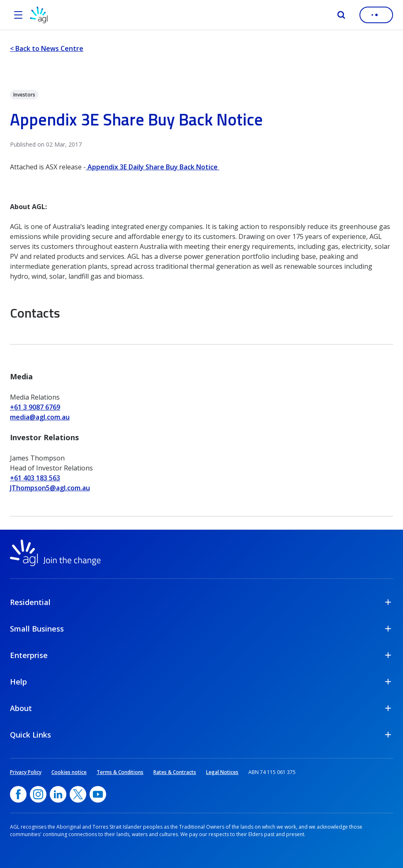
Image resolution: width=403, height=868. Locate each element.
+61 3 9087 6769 (35, 407)
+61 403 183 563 (35, 478)
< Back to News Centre (47, 48)
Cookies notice (69, 772)
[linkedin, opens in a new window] (58, 794)
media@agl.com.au (40, 417)
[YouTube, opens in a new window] (98, 794)
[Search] (341, 15)
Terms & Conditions (120, 772)
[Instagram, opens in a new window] (38, 794)
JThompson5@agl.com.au (50, 488)
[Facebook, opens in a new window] (18, 794)
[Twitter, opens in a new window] (78, 794)
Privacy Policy (26, 772)
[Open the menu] (18, 15)
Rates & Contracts (175, 772)
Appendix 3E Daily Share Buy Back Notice (153, 167)
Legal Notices (222, 772)
